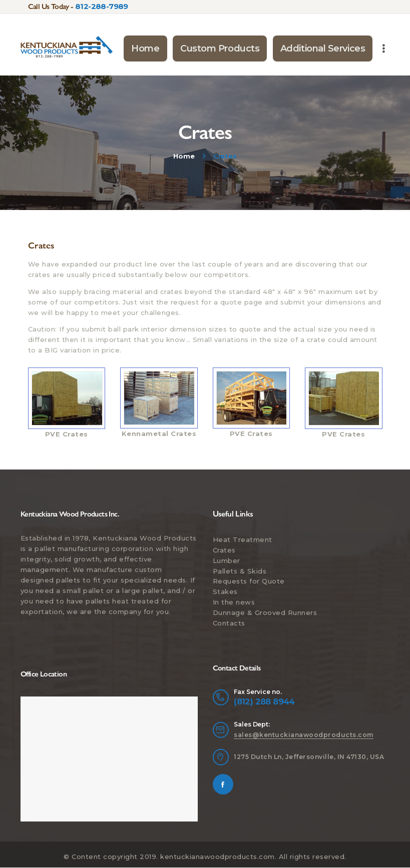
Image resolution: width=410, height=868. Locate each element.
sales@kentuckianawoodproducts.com (304, 735)
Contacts (229, 623)
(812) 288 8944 (264, 701)
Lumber (227, 560)
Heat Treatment (243, 539)
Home (184, 156)
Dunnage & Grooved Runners (265, 612)
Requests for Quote (249, 581)
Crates (224, 550)
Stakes (225, 591)
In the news (234, 602)
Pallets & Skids (240, 571)
